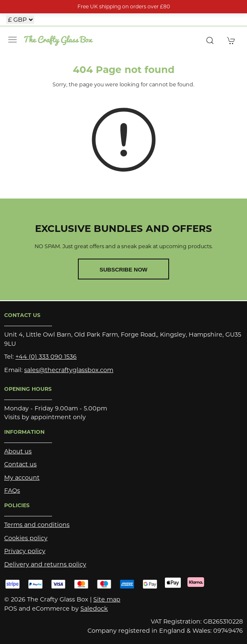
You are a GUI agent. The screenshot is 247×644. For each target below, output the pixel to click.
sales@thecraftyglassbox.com (69, 370)
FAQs (12, 491)
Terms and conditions (37, 525)
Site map (107, 599)
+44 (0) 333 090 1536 (46, 357)
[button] (12, 40)
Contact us (20, 464)
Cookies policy (26, 538)
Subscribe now (123, 270)
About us (18, 451)
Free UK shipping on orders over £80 (124, 6)
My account (22, 478)
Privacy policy (25, 551)
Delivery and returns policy (45, 564)
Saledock (94, 609)
